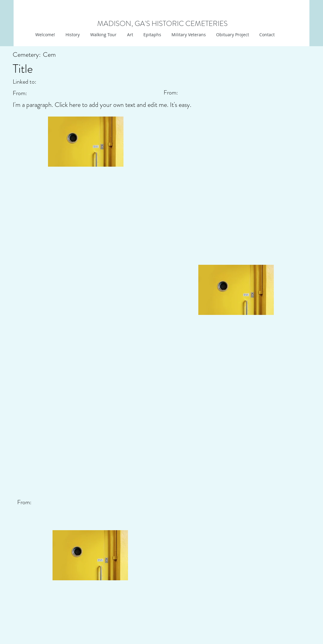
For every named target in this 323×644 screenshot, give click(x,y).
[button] (129, 35)
